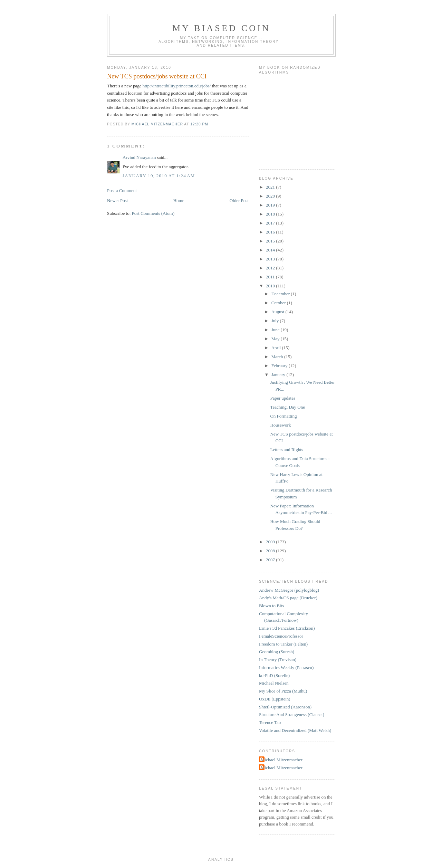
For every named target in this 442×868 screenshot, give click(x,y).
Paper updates (283, 398)
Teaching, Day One (287, 407)
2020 (271, 196)
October (279, 303)
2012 (271, 268)
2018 (271, 214)
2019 (271, 205)
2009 (271, 542)
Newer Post (117, 201)
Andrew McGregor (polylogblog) (289, 590)
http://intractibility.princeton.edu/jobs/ (177, 86)
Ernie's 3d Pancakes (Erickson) (287, 628)
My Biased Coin (221, 28)
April (277, 348)
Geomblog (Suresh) (277, 652)
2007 (271, 560)
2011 (271, 277)
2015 (271, 241)
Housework (280, 425)
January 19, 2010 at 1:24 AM (159, 176)
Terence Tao (270, 722)
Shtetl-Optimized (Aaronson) (285, 707)
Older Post (239, 201)
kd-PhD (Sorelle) (274, 675)
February (280, 366)
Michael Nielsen (274, 683)
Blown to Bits (271, 606)
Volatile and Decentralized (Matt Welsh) (295, 730)
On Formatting (283, 416)
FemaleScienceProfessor (281, 636)
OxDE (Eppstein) (275, 699)
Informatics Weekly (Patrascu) (286, 667)
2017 (271, 223)
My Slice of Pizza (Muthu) (283, 691)
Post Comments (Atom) (153, 213)
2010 (271, 286)
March (278, 357)
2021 (271, 187)
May (276, 339)
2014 (271, 250)
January (279, 375)
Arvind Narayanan (139, 157)
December (281, 294)
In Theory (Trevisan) (278, 660)
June (276, 330)
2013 (271, 259)
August (278, 312)
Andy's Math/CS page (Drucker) (288, 598)
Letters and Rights (286, 450)
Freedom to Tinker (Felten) (283, 644)
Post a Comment (122, 190)
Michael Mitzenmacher (282, 760)
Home (179, 201)
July (276, 321)
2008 (271, 551)
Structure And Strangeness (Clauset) (292, 714)
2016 (271, 232)
